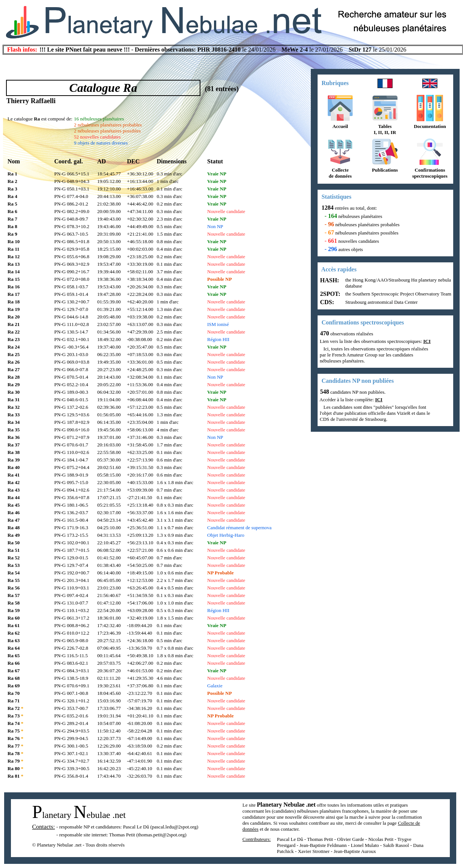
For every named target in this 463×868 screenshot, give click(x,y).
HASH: (329, 280)
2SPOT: (330, 294)
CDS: (326, 302)
